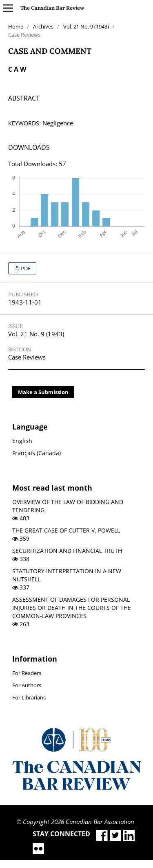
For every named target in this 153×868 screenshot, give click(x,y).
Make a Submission (43, 392)
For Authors (27, 685)
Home (16, 26)
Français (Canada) (37, 453)
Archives (43, 26)
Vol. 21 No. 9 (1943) (86, 26)
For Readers (27, 673)
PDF (25, 268)
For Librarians (29, 697)
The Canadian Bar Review (52, 8)
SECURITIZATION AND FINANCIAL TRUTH (67, 551)
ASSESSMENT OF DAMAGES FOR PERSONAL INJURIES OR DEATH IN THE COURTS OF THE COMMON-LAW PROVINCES (72, 608)
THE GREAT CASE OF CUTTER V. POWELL (66, 530)
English (22, 441)
